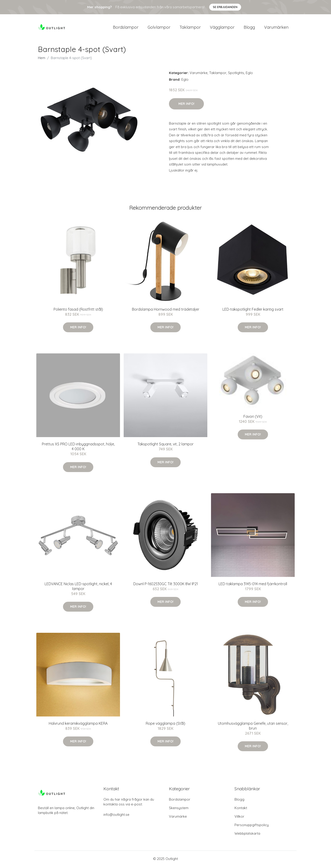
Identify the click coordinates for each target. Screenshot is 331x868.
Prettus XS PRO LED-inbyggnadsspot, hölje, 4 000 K (78, 448)
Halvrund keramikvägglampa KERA (78, 725)
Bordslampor (126, 28)
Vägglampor (222, 28)
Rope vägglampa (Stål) (165, 725)
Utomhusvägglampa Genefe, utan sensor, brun (253, 727)
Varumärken (276, 28)
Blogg (249, 28)
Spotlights (236, 74)
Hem (42, 59)
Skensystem (179, 809)
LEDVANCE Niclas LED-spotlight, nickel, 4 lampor (78, 588)
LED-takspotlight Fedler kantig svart (253, 311)
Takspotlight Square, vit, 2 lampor (165, 446)
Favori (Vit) (253, 418)
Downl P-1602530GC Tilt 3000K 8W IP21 (166, 585)
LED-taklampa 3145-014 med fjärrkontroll (253, 585)
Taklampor (190, 28)
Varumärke (199, 74)
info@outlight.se (116, 816)
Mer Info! (186, 105)
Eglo (249, 74)
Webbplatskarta (247, 835)
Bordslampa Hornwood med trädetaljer (166, 311)
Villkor (239, 818)
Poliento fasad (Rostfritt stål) (78, 311)
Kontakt (241, 809)
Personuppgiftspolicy (252, 826)
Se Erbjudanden (225, 7)
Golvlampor (159, 28)
